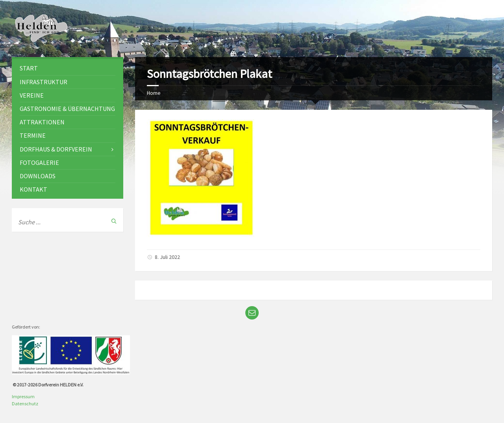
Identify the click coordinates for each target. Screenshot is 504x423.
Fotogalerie (39, 163)
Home (154, 93)
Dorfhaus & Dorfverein (56, 149)
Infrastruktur (44, 82)
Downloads (38, 176)
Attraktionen (42, 122)
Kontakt (33, 189)
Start (29, 68)
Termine (33, 135)
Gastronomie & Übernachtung (67, 109)
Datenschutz (25, 404)
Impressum (23, 396)
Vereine (32, 95)
